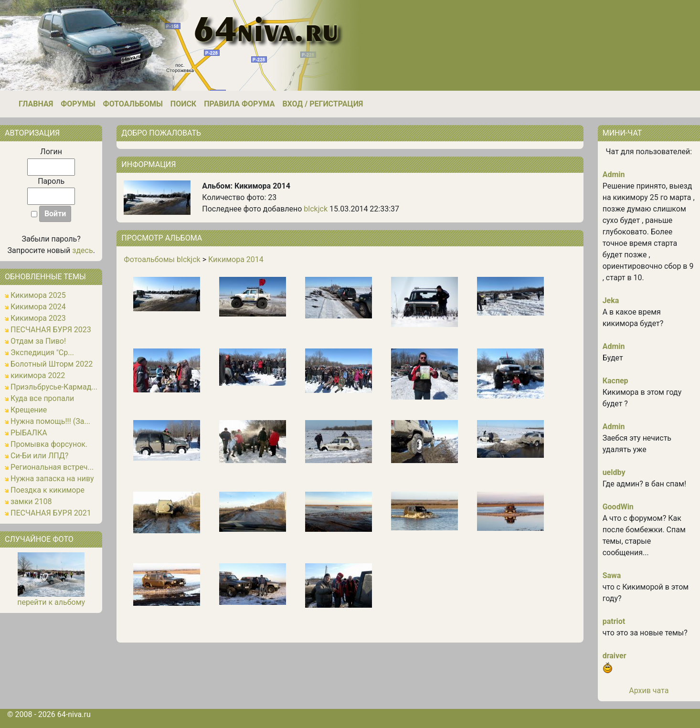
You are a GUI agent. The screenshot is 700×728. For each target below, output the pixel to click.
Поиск (183, 104)
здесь (82, 250)
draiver (615, 656)
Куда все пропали (42, 398)
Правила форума (239, 104)
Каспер (615, 381)
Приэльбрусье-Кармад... (54, 387)
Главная (36, 104)
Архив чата (649, 691)
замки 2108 (31, 501)
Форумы (78, 104)
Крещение (29, 410)
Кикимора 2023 (38, 318)
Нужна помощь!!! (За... (50, 421)
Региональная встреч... (52, 467)
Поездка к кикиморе (48, 490)
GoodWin (618, 507)
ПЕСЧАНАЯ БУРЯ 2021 (51, 513)
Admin (614, 174)
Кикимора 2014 (236, 259)
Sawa (612, 575)
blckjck (316, 209)
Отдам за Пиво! (38, 341)
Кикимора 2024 (38, 307)
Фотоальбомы (133, 104)
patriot (614, 621)
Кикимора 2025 (38, 295)
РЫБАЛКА (29, 433)
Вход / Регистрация (323, 104)
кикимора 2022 (38, 375)
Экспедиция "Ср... (42, 353)
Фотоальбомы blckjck (162, 259)
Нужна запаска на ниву (52, 479)
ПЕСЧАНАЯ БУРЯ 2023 (51, 330)
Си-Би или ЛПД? (39, 456)
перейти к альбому (51, 602)
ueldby (614, 472)
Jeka (611, 301)
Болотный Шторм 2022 (52, 364)
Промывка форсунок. (49, 444)
